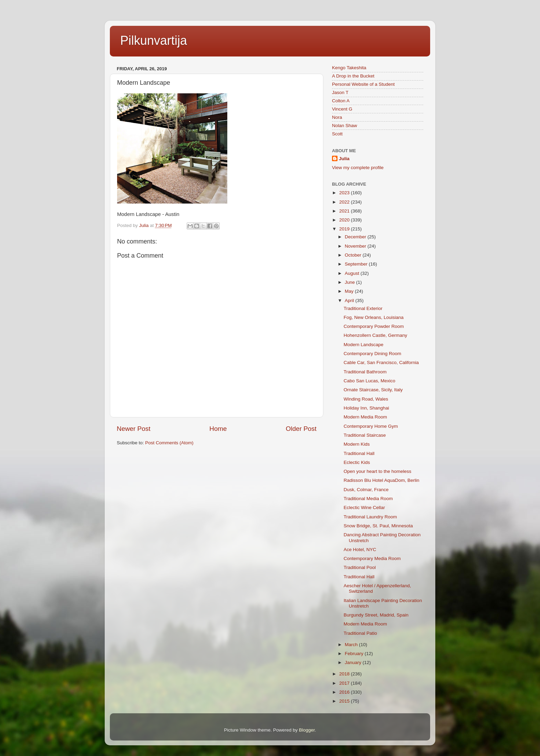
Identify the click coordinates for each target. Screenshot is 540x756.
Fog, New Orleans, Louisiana (374, 317)
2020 (345, 220)
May (350, 291)
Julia (344, 159)
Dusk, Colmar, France (366, 490)
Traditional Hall (359, 453)
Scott (337, 134)
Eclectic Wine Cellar (364, 508)
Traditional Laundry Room (370, 517)
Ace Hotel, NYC (360, 550)
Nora (337, 117)
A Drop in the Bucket (353, 76)
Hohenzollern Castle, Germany (376, 335)
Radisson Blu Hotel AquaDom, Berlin (382, 480)
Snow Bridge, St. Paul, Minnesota (378, 526)
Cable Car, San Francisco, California (381, 363)
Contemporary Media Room (372, 558)
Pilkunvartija (154, 40)
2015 (345, 701)
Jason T (340, 92)
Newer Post (134, 429)
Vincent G (342, 109)
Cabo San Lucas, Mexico (370, 381)
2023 (345, 193)
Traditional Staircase (365, 435)
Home (218, 429)
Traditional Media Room (368, 499)
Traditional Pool (360, 567)
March (352, 645)
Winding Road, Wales (366, 399)
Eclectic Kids (357, 462)
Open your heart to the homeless (378, 471)
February (355, 654)
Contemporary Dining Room (372, 354)
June (350, 282)
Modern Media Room (365, 417)
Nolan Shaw (345, 126)
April (350, 301)
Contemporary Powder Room (374, 326)
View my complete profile (358, 168)
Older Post (301, 429)
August (353, 273)
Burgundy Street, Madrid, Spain (376, 615)
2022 (345, 202)
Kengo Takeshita (349, 68)
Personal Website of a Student (363, 84)
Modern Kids (357, 444)
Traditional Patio (360, 633)
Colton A (341, 101)
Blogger (307, 730)
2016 (345, 692)
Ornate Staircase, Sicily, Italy (373, 390)
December (356, 237)
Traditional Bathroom (365, 372)
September (357, 264)
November (356, 246)
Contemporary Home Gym (371, 426)
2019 (345, 229)
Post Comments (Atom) (169, 443)
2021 (345, 211)
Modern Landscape (364, 345)
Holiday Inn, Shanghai (366, 408)
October (354, 255)
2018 (345, 674)
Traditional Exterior (363, 308)
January (354, 662)
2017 (345, 683)
